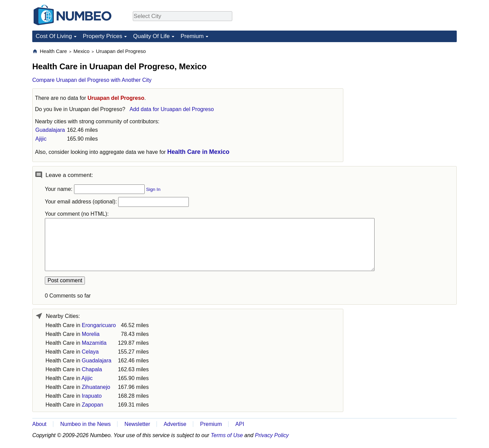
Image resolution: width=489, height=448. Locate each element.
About (39, 424)
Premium (192, 36)
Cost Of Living (54, 36)
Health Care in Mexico (198, 152)
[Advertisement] (406, 90)
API (240, 424)
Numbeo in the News (85, 424)
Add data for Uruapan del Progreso (171, 109)
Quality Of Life (151, 36)
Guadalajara (50, 130)
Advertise (175, 424)
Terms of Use (227, 435)
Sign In (153, 189)
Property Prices (103, 36)
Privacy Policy (272, 435)
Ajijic (41, 139)
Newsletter (138, 424)
